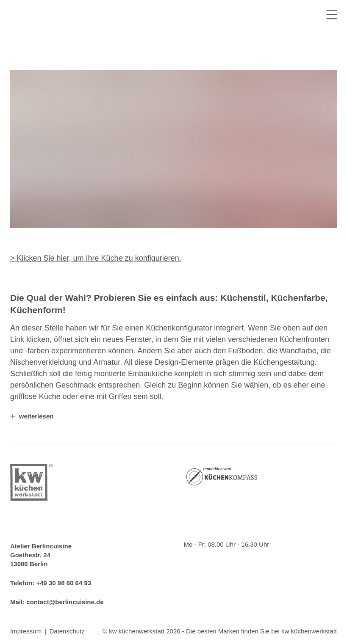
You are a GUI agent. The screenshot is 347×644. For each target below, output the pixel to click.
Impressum (26, 631)
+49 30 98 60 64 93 (64, 583)
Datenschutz (67, 631)
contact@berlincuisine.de (65, 602)
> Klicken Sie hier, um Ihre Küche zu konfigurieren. (96, 258)
